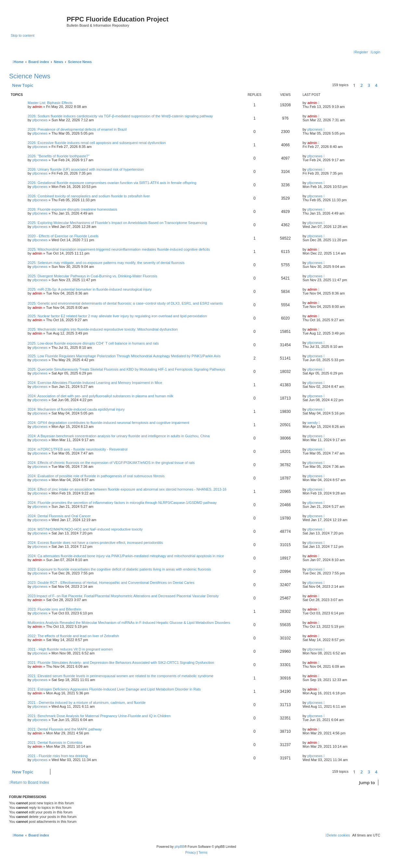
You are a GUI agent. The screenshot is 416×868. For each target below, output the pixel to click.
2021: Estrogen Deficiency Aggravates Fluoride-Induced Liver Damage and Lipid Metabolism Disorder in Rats (114, 689)
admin (37, 107)
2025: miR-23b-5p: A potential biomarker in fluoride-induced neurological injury (90, 289)
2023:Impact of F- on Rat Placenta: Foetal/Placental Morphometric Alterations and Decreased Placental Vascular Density (123, 596)
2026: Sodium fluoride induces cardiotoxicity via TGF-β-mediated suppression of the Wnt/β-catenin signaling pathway (120, 116)
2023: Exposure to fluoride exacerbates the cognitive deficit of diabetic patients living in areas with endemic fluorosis (119, 569)
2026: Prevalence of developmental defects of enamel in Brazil (77, 129)
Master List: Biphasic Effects (50, 103)
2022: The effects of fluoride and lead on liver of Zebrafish (73, 636)
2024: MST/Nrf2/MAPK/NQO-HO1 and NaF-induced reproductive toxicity (85, 529)
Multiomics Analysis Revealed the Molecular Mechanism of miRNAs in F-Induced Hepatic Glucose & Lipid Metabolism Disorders (129, 623)
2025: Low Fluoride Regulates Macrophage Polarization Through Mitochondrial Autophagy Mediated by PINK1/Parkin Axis (124, 356)
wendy (313, 423)
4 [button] (376, 85)
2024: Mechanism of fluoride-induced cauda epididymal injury (76, 409)
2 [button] (362, 85)
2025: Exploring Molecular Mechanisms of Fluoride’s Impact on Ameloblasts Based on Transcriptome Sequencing (117, 223)
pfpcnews (40, 120)
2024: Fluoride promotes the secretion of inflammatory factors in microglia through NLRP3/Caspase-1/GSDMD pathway (122, 503)
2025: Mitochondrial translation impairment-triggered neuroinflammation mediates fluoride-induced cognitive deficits (119, 249)
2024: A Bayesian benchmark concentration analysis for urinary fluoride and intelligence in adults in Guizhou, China (119, 436)
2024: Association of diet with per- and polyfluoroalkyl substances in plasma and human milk (100, 396)
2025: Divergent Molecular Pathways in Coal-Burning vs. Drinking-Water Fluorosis (92, 276)
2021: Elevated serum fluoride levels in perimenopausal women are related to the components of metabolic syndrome (121, 676)
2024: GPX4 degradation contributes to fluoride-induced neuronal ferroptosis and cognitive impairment (108, 423)
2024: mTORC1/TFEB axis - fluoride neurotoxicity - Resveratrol (78, 449)
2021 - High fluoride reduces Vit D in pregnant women (70, 649)
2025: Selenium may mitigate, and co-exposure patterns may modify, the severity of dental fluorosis (106, 263)
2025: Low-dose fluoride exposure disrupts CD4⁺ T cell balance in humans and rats (93, 343)
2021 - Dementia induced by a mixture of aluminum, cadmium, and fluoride (87, 703)
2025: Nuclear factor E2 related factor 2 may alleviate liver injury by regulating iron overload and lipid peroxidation (117, 316)
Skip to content (23, 35)
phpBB (179, 847)
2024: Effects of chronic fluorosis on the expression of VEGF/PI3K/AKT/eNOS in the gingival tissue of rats (111, 463)
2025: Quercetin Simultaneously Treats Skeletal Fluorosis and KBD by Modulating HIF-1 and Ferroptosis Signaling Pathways (126, 369)
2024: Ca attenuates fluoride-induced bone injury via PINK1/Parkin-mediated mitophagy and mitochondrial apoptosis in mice (126, 556)
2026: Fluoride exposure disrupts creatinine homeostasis (72, 209)
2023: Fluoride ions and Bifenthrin (54, 609)
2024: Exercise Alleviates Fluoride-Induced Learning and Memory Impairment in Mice (95, 383)
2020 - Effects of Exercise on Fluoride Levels (63, 236)
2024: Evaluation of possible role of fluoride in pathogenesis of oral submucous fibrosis (96, 476)
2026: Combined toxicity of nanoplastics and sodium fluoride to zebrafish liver (89, 196)
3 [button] (369, 85)
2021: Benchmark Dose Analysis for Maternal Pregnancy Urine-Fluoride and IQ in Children (99, 716)
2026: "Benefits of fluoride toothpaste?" (58, 156)
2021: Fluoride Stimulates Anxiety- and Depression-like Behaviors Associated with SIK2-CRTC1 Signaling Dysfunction (121, 663)
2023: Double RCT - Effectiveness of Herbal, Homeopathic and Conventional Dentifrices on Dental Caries (111, 583)
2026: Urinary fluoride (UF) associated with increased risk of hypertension (86, 169)
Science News (30, 76)
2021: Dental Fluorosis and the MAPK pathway (65, 729)
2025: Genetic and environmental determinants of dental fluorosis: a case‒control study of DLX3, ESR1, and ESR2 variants (125, 303)
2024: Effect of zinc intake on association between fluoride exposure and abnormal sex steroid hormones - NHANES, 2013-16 (127, 489)
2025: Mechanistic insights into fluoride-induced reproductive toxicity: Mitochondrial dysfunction (103, 329)
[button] (382, 85)
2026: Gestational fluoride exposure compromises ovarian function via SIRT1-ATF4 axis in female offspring (112, 183)
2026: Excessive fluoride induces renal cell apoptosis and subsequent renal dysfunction (97, 143)
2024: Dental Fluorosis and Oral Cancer (59, 516)
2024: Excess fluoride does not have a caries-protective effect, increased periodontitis (95, 543)
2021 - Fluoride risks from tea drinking (58, 756)
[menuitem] (375, 52)
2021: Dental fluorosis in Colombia (55, 743)
